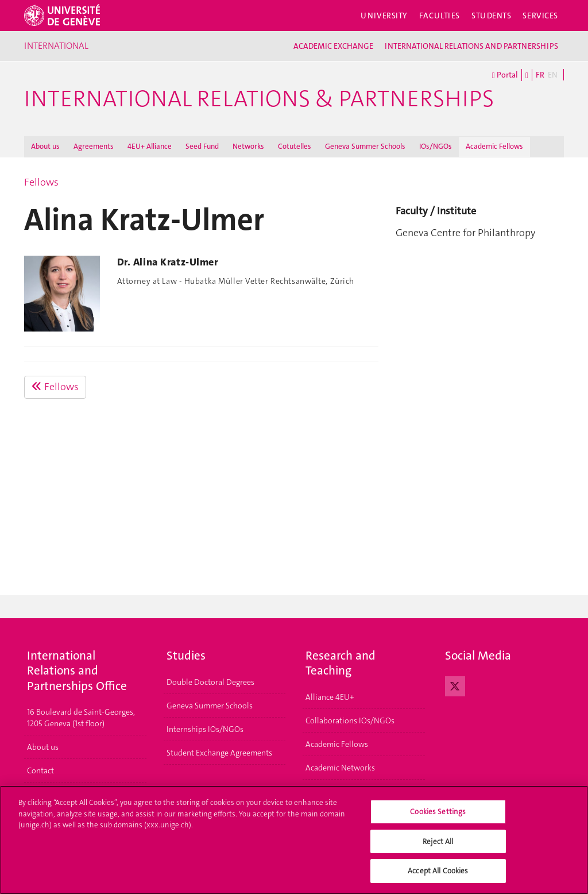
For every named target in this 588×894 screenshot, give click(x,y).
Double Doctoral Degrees (210, 682)
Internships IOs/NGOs (205, 729)
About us (45, 146)
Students (492, 16)
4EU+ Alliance (150, 146)
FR (540, 75)
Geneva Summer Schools (365, 146)
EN (553, 75)
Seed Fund (202, 146)
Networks (248, 146)
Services (540, 16)
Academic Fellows (494, 146)
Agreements (94, 146)
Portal (505, 75)
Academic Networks (340, 768)
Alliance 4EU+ (330, 697)
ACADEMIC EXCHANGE (333, 46)
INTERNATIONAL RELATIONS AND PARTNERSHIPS (471, 46)
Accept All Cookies (438, 876)
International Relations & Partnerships (259, 99)
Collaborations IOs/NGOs (350, 720)
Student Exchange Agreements (219, 753)
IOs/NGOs (436, 146)
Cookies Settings (438, 816)
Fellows (41, 182)
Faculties (440, 16)
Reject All (438, 846)
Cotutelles (295, 146)
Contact (40, 770)
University (384, 16)
